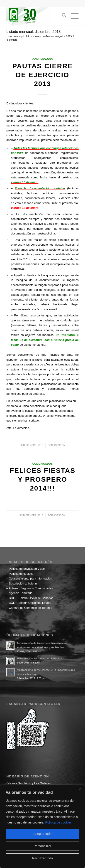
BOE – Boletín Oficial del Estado (30, 603)
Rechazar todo (42, 858)
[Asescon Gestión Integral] (35, 16)
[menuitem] (62, 16)
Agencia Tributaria (21, 593)
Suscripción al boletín (23, 583)
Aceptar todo (42, 834)
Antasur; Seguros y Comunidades (31, 588)
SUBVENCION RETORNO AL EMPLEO (39, 658)
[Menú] (72, 16)
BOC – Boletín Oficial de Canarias (31, 598)
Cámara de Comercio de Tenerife (30, 608)
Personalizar (43, 846)
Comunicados (43, 59)
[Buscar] (62, 16)
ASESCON (59, 445)
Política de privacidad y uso (27, 569)
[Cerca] (80, 789)
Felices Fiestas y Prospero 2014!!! (42, 479)
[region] (42, 826)
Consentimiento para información (30, 578)
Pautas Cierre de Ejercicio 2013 (42, 75)
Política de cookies (59, 822)
